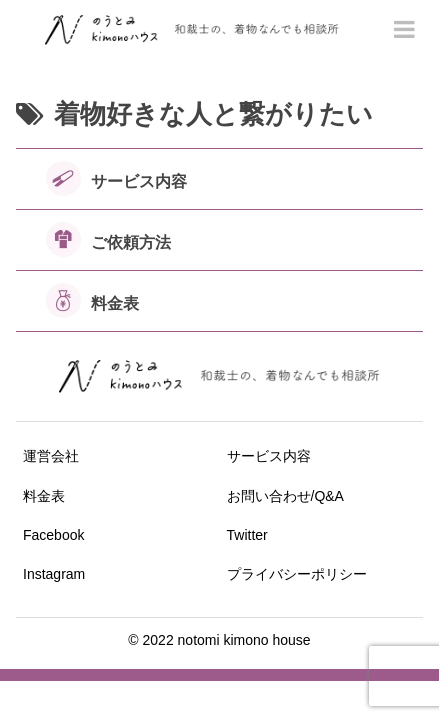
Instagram (54, 574)
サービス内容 (269, 456)
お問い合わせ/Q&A (285, 496)
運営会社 (51, 456)
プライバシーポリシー (297, 574)
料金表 (44, 496)
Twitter (247, 535)
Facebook (53, 535)
